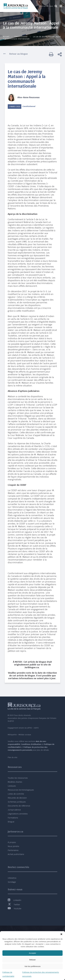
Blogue (11, 822)
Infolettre (12, 878)
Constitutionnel (21, 37)
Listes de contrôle (16, 794)
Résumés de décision (17, 798)
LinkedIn (14, 900)
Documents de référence (19, 806)
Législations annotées (18, 814)
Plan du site (13, 757)
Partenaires (13, 850)
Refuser (32, 960)
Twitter (14, 905)
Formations (13, 818)
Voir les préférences (32, 966)
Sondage (12, 882)
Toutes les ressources (18, 778)
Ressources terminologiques (21, 790)
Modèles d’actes (15, 782)
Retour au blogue (19, 54)
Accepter (32, 953)
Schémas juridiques (17, 802)
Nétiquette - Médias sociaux (19, 735)
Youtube (15, 909)
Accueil (6, 37)
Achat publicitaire (16, 854)
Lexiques (12, 786)
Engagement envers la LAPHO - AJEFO (23, 728)
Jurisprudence (14, 810)
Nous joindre (13, 846)
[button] (61, 934)
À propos (12, 842)
